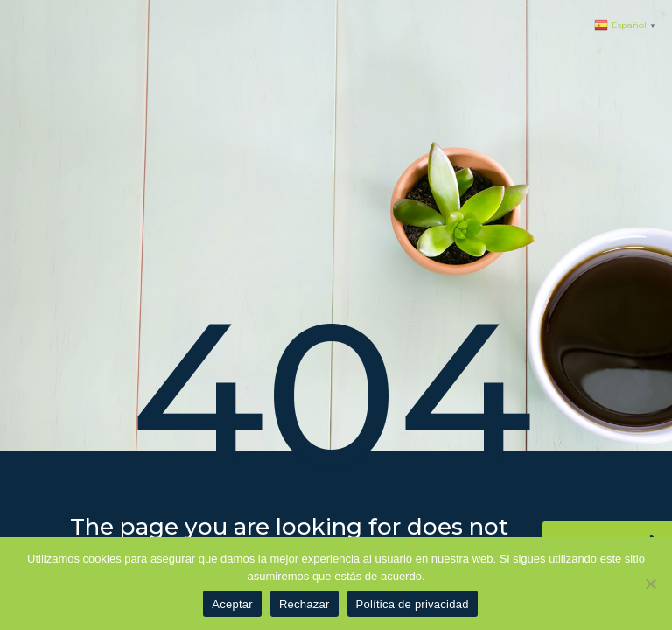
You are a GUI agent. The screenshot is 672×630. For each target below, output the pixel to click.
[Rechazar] (650, 584)
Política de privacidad (413, 604)
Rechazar (304, 604)
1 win (1, 0)
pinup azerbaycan (6, 0)
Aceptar (232, 604)
